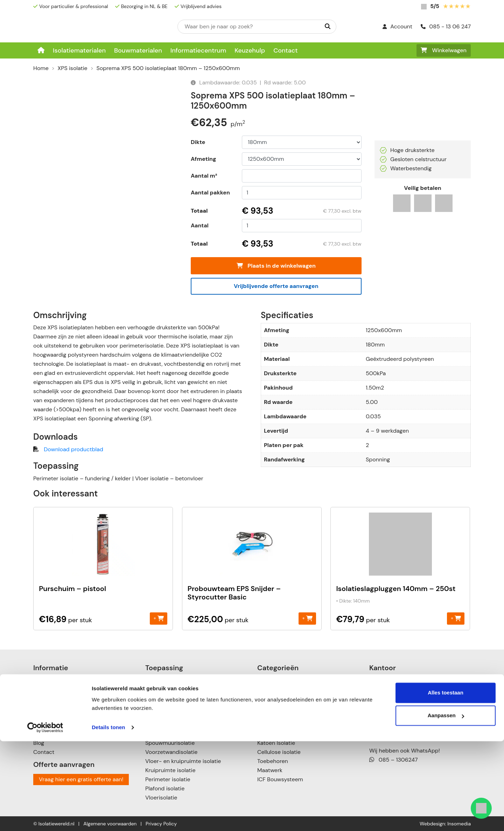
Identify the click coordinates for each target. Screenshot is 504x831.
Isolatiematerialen (79, 50)
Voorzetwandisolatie (171, 752)
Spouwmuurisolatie (170, 743)
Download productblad (73, 449)
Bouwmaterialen (138, 50)
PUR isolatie (272, 706)
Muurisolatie (161, 716)
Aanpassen (446, 805)
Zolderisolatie (163, 706)
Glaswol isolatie (277, 734)
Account (397, 26)
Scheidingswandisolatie (176, 734)
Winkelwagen (444, 50)
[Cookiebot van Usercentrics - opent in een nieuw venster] (45, 817)
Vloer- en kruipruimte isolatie (183, 761)
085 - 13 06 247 (446, 26)
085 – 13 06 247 (396, 727)
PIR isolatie (271, 697)
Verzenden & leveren (60, 716)
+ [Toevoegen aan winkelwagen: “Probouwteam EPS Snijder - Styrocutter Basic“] (307, 618)
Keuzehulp (250, 50)
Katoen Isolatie (276, 743)
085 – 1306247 (394, 760)
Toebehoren (273, 761)
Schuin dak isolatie (169, 697)
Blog (39, 743)
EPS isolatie (272, 679)
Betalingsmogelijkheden (64, 706)
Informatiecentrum (198, 50)
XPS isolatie (73, 68)
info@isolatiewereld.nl (403, 736)
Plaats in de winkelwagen (276, 266)
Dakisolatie (159, 679)
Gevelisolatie (162, 725)
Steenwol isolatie (279, 725)
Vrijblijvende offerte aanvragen (276, 286)
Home (41, 68)
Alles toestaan (446, 782)
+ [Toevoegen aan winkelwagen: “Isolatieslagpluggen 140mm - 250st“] (456, 618)
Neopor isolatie (277, 688)
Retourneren (49, 725)
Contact (285, 50)
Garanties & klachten (60, 734)
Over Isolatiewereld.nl (61, 697)
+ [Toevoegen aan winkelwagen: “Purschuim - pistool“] (159, 618)
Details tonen (108, 817)
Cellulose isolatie (279, 752)
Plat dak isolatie (166, 688)
